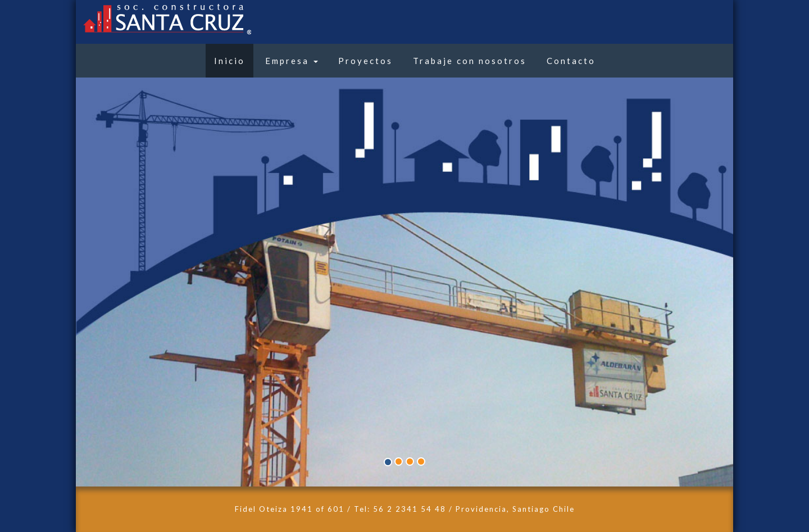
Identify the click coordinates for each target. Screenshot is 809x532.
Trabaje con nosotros (470, 61)
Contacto (571, 61)
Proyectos (365, 61)
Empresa (292, 61)
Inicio (229, 61)
